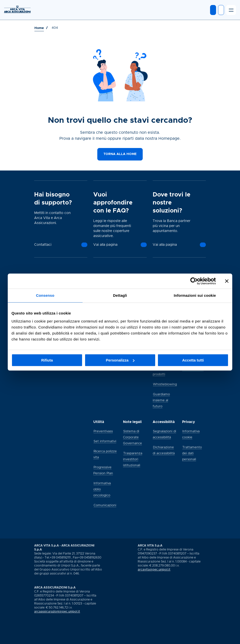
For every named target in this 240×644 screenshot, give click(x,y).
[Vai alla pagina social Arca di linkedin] (34, 639)
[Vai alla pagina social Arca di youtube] (39, 639)
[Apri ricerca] (221, 10)
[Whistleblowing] (165, 384)
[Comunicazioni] (105, 505)
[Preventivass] (103, 431)
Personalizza (120, 360)
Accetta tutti (193, 360)
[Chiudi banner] (227, 281)
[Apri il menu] (231, 10)
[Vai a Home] (39, 28)
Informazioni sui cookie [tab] (195, 295)
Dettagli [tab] (120, 295)
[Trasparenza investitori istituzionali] (133, 459)
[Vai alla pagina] (144, 245)
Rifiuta (47, 360)
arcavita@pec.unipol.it (154, 569)
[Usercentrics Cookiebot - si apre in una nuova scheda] (194, 281)
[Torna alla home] (120, 154)
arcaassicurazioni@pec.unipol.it (57, 611)
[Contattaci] (84, 245)
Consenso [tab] (45, 295)
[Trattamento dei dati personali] (192, 453)
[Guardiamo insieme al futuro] (161, 400)
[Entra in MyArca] (213, 10)
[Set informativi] (105, 441)
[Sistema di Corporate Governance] (133, 437)
